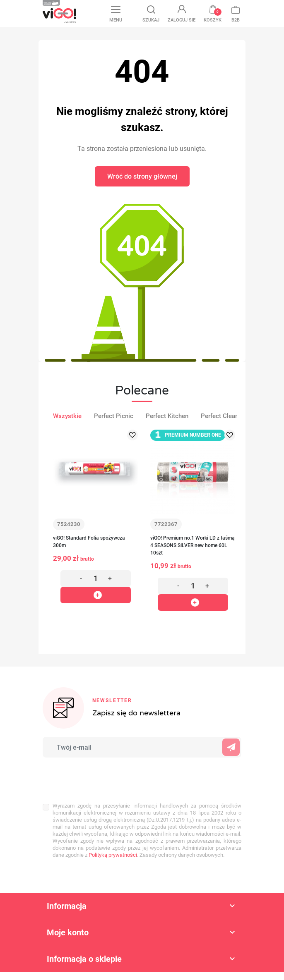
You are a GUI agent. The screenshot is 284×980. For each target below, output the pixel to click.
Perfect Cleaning (224, 416)
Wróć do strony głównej (142, 176)
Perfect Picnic (114, 416)
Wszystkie (67, 416)
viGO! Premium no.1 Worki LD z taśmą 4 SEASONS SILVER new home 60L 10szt (193, 545)
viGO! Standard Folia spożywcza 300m (89, 542)
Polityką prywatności (113, 855)
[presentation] (97, 776)
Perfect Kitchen (167, 416)
